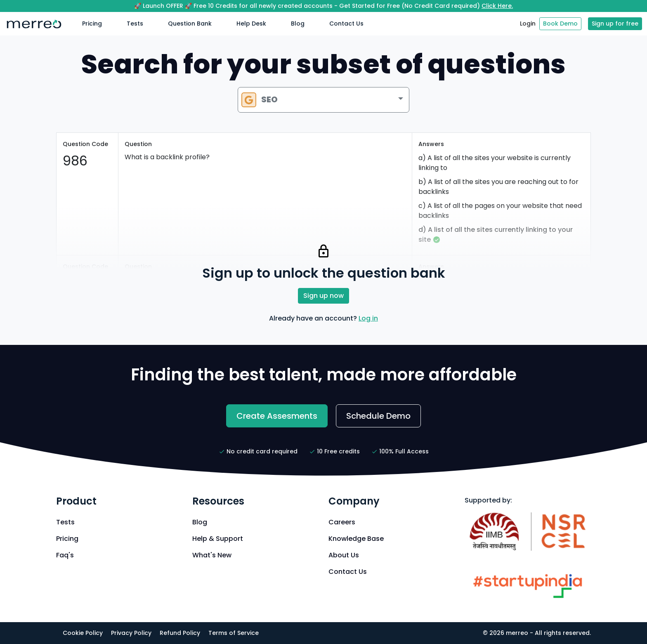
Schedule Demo (378, 416)
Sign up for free (615, 24)
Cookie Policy (83, 633)
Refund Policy (180, 633)
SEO (260, 100)
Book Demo (560, 24)
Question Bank (190, 24)
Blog (298, 24)
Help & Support (218, 539)
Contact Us (346, 24)
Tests (135, 24)
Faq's (65, 555)
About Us (344, 555)
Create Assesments (277, 416)
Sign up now (323, 296)
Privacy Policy (131, 633)
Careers (342, 522)
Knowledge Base (356, 539)
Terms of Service (234, 633)
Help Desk (251, 24)
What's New (212, 555)
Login (528, 24)
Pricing (92, 24)
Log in (368, 318)
